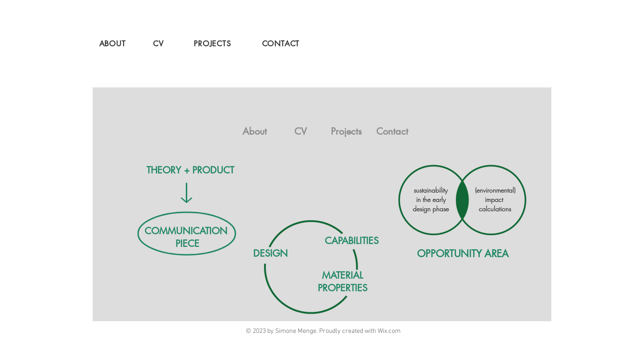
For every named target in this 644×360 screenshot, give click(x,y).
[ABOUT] (113, 43)
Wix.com (389, 331)
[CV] (159, 43)
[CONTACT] (282, 43)
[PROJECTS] (213, 43)
